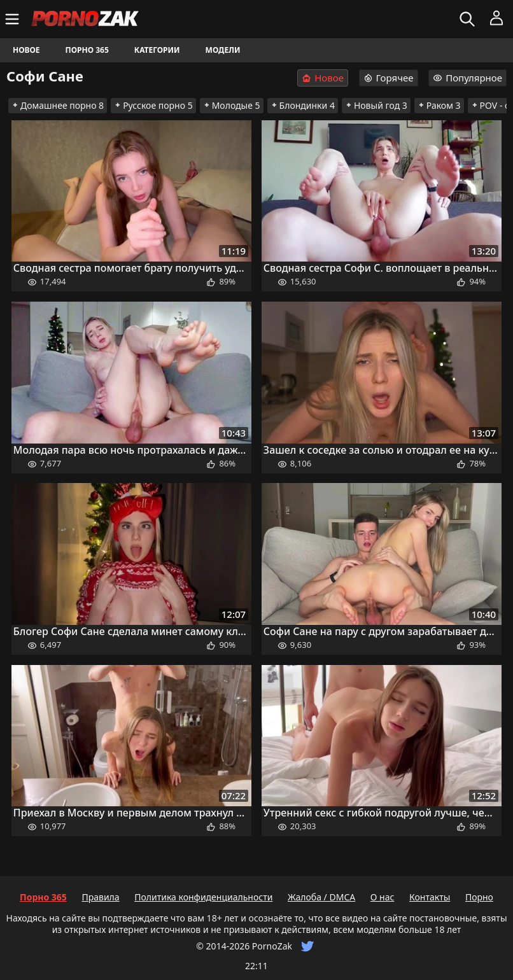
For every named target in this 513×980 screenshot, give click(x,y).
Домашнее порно (58, 105)
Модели (223, 50)
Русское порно (153, 105)
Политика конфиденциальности (203, 897)
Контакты (430, 897)
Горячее (389, 78)
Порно (479, 897)
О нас (383, 897)
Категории (157, 50)
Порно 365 (87, 50)
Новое (26, 50)
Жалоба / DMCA (321, 897)
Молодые (232, 105)
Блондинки (303, 105)
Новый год (376, 105)
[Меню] (14, 19)
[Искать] (469, 19)
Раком (439, 105)
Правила (100, 897)
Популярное (467, 78)
